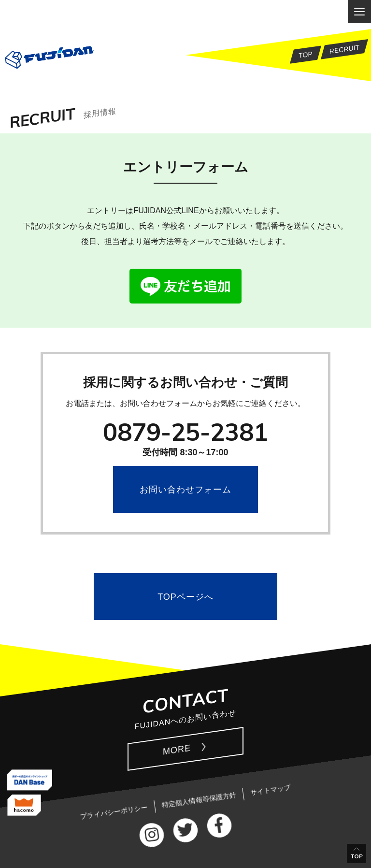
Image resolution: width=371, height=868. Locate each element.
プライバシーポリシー (114, 812)
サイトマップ (271, 790)
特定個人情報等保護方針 (199, 800)
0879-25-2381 (185, 432)
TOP (357, 856)
